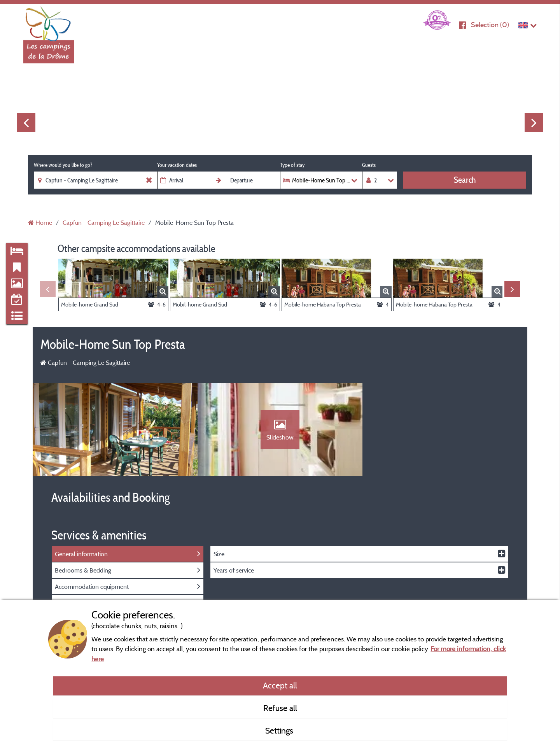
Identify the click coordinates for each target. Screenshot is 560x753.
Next (534, 123)
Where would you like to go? (63, 165)
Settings (280, 730)
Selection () (490, 25)
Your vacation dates (177, 165)
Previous (26, 123)
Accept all (280, 685)
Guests (369, 165)
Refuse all (280, 708)
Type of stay (292, 165)
